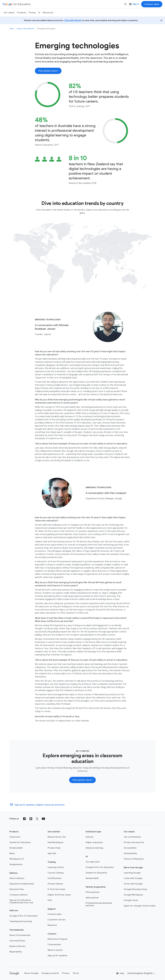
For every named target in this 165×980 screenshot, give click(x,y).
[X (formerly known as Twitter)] (37, 819)
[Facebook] (25, 819)
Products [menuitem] (22, 13)
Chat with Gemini (73, 20)
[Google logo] (14, 973)
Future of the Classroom (26, 29)
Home (12, 29)
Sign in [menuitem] (134, 4)
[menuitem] (32, 13)
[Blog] (31, 819)
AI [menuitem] (39, 13)
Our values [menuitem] (9, 13)
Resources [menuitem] (48, 13)
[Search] (126, 4)
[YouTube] (43, 819)
